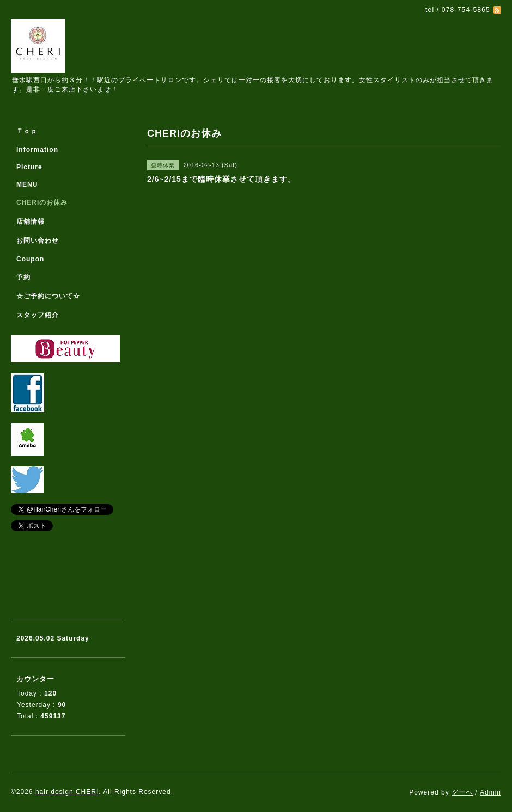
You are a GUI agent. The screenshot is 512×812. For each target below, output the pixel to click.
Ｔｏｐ (27, 131)
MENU (27, 184)
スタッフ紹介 (38, 315)
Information (37, 150)
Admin (490, 792)
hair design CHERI (67, 792)
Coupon (30, 259)
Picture (29, 167)
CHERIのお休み (42, 202)
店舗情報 (31, 222)
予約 (23, 277)
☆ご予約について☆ (48, 296)
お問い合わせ (38, 241)
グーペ (462, 792)
